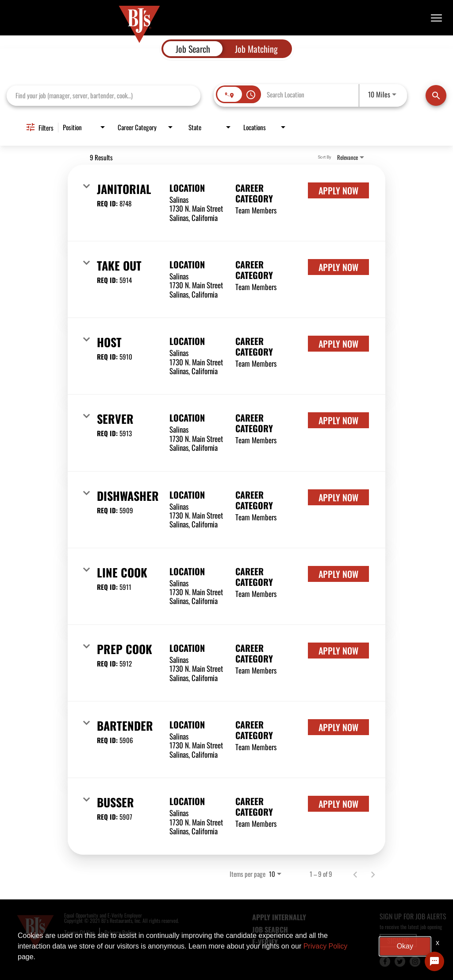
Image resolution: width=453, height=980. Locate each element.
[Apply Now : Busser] (338, 804)
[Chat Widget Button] (434, 961)
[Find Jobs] (436, 95)
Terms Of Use (79, 932)
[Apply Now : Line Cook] (338, 574)
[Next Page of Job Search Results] (373, 874)
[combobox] (104, 95)
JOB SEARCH (270, 930)
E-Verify (265, 942)
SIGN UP (398, 941)
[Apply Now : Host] (338, 344)
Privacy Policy (120, 932)
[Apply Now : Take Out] (338, 267)
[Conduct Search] (436, 95)
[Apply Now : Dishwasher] (338, 497)
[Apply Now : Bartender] (338, 727)
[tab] (193, 49)
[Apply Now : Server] (338, 420)
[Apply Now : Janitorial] (338, 190)
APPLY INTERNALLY (279, 917)
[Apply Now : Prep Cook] (338, 651)
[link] (226, 203)
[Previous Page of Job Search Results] (355, 874)
